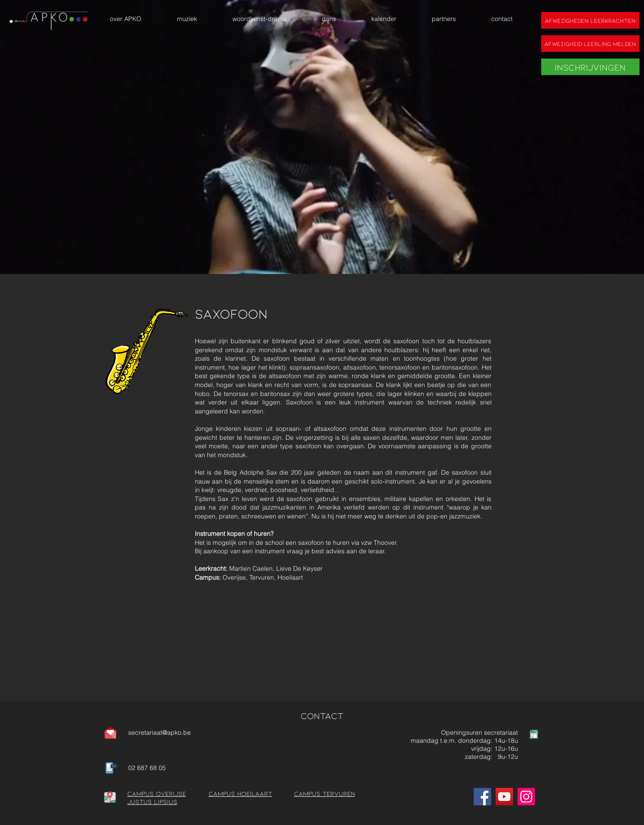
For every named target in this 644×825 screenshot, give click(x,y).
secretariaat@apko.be (160, 732)
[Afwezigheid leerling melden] (590, 44)
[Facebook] (482, 797)
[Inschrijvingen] (590, 67)
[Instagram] (526, 797)
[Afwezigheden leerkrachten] (590, 20)
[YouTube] (504, 797)
